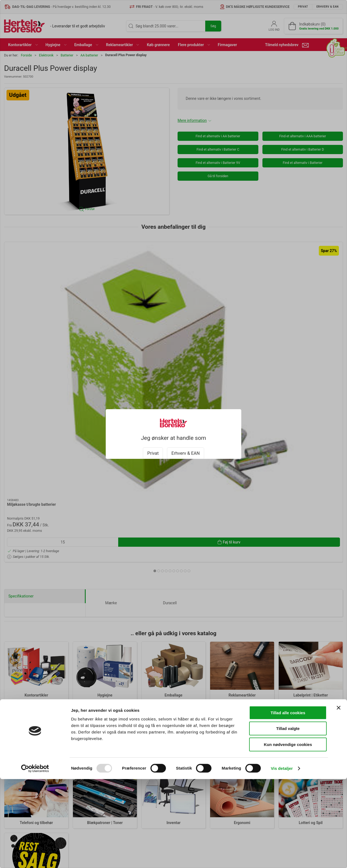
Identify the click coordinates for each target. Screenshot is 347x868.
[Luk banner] (339, 797)
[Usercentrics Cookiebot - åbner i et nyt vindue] (35, 857)
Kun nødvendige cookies (288, 833)
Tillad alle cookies (288, 802)
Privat (153, 448)
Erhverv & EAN (185, 448)
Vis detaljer (282, 857)
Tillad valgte (288, 818)
